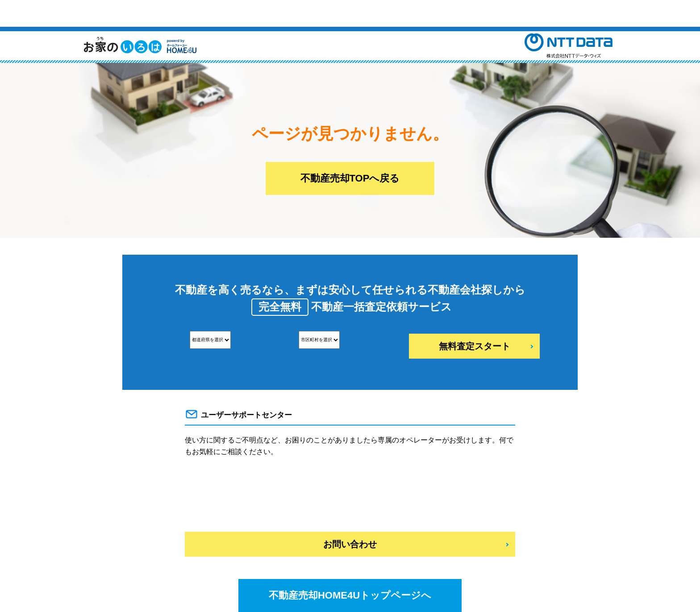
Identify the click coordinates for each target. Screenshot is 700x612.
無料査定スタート (475, 346)
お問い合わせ (350, 544)
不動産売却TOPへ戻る (350, 178)
